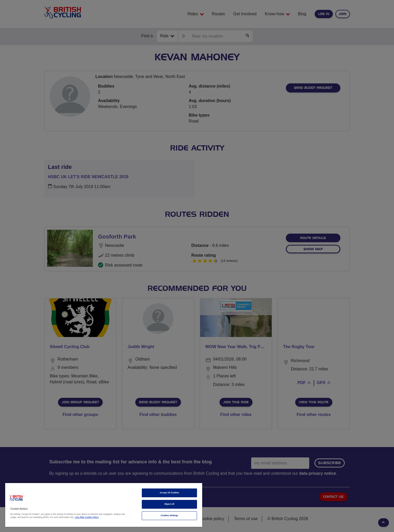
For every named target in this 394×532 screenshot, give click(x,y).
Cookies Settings (169, 516)
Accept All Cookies (169, 493)
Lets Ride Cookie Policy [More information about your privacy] (87, 517)
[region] (104, 505)
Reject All (170, 504)
